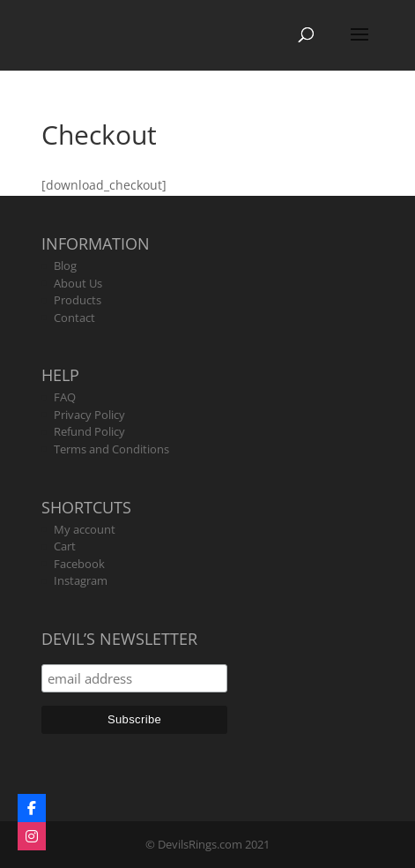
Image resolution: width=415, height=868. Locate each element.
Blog (65, 266)
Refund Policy (89, 431)
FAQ (65, 397)
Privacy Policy (89, 415)
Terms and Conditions (111, 449)
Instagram (81, 580)
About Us (78, 283)
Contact (74, 318)
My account (85, 529)
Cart (65, 546)
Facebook (79, 564)
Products (78, 300)
